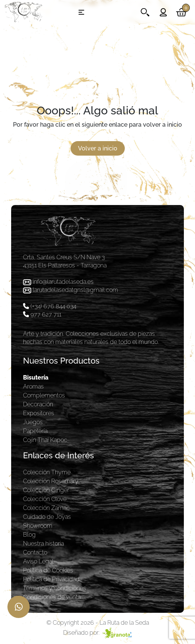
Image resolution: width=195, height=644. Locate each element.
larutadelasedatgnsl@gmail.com (75, 290)
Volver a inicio (98, 148)
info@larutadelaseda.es (63, 282)
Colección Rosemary (51, 481)
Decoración (38, 404)
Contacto (35, 552)
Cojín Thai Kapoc (45, 440)
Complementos (44, 395)
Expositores (39, 413)
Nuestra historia (43, 544)
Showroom (38, 526)
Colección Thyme (47, 472)
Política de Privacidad (51, 579)
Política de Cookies (48, 570)
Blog (29, 535)
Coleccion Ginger (46, 490)
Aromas (33, 386)
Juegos (33, 422)
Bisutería (36, 378)
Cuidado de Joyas (47, 517)
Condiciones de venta (52, 597)
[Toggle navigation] (81, 12)
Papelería (35, 431)
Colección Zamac (46, 508)
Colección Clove (45, 499)
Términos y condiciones (55, 588)
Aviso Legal (38, 561)
